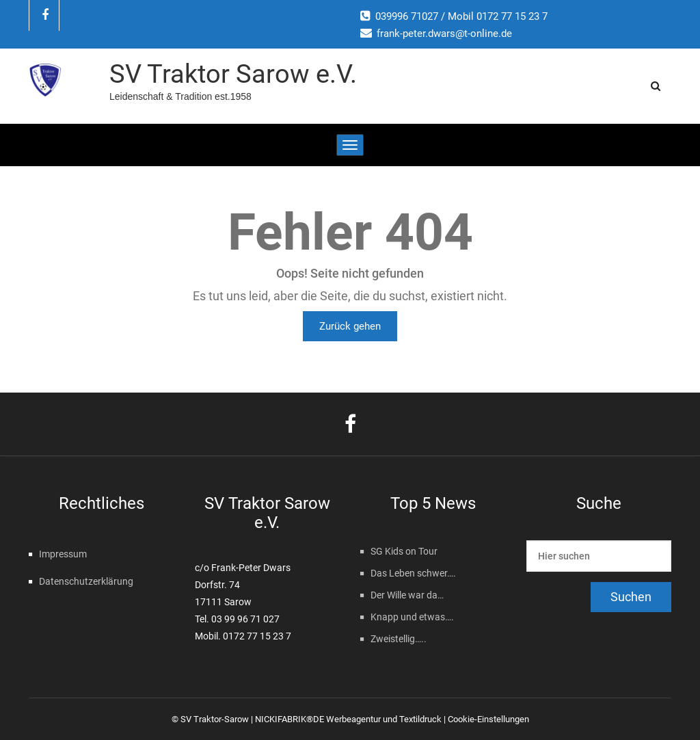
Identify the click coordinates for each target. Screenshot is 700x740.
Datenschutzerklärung (86, 581)
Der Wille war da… (407, 595)
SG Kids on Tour (404, 551)
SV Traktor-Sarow (215, 719)
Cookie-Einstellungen (488, 719)
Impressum (63, 554)
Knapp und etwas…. (412, 617)
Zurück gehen (350, 326)
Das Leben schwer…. (413, 573)
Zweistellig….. (399, 639)
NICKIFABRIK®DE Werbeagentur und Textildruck (348, 719)
